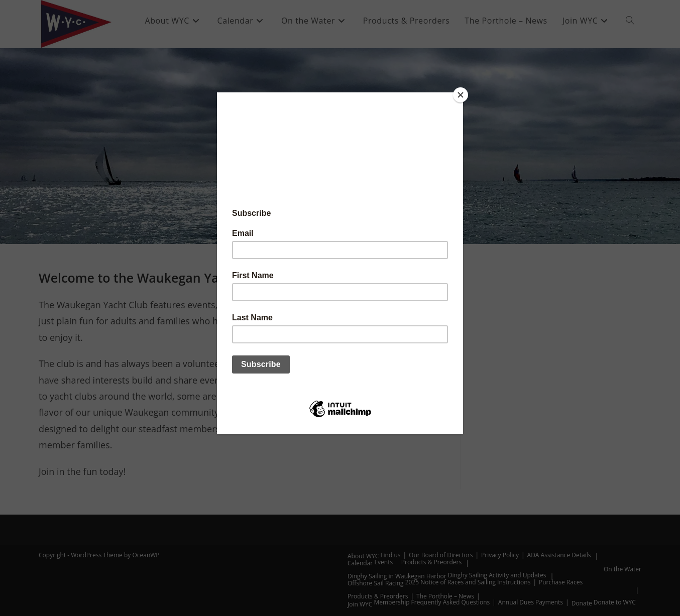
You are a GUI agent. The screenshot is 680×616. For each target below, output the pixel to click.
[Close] (461, 95)
